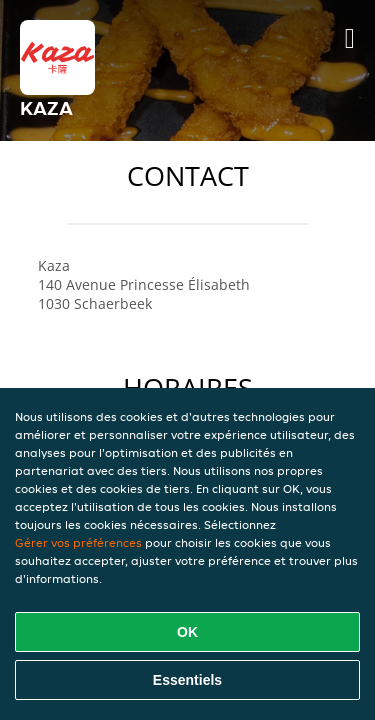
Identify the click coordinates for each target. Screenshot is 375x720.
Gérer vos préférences (78, 542)
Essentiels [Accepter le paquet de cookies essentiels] (187, 680)
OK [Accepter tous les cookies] (187, 632)
